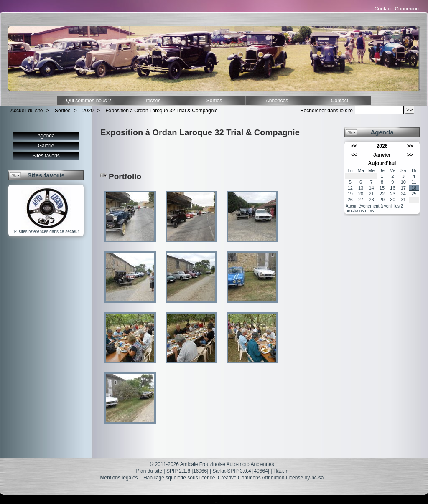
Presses (152, 101)
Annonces (277, 101)
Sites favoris (46, 156)
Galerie (46, 146)
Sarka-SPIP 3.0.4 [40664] (241, 471)
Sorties (214, 101)
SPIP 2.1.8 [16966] (187, 471)
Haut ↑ (281, 471)
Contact (383, 9)
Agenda (46, 136)
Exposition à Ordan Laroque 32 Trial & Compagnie (162, 111)
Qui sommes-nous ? (88, 101)
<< (354, 146)
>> (410, 146)
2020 (88, 111)
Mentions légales (119, 478)
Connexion (407, 9)
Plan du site (149, 471)
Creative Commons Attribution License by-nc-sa (271, 478)
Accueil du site (27, 111)
